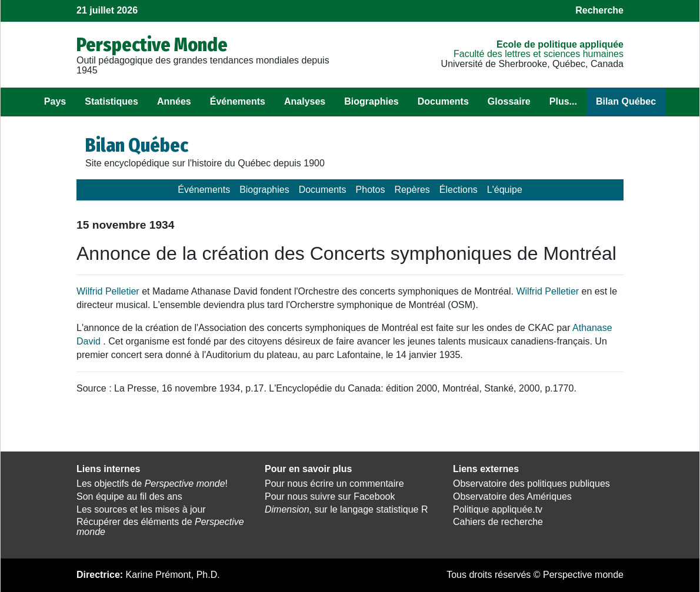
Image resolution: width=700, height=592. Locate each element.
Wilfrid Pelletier (108, 291)
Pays (55, 101)
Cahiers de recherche (498, 522)
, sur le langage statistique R (346, 509)
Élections (459, 190)
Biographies (371, 101)
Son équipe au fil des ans (129, 496)
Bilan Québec (626, 101)
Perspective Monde (152, 45)
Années (174, 101)
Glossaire (509, 101)
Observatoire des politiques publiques (531, 484)
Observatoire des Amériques (512, 496)
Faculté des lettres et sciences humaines (539, 54)
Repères (412, 190)
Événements (238, 101)
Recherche (599, 10)
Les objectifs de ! (152, 484)
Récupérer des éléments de (160, 527)
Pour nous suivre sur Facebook (330, 496)
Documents (443, 101)
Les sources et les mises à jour (141, 509)
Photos (371, 190)
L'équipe (505, 190)
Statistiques (111, 101)
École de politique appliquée (560, 44)
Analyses (305, 101)
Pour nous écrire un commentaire (334, 484)
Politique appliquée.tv (498, 509)
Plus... (563, 101)
